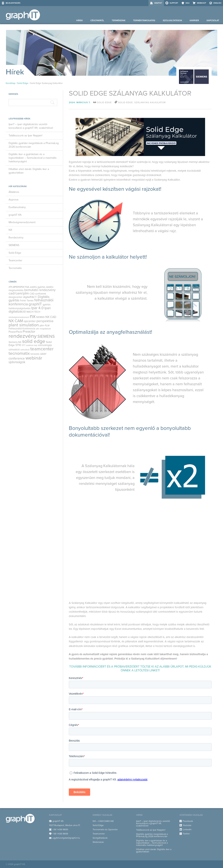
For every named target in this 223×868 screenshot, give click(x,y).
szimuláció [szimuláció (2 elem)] (25, 350)
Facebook (188, 821)
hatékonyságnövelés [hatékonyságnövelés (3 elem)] (20, 308)
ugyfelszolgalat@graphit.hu (66, 838)
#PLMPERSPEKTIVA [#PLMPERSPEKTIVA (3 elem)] (19, 287)
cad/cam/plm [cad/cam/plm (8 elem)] (19, 293)
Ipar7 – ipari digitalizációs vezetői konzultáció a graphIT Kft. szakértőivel (31, 126)
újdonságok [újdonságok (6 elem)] (17, 362)
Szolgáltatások (172, 20)
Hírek (79, 20)
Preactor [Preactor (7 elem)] (29, 332)
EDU (188, 3)
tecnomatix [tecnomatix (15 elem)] (19, 353)
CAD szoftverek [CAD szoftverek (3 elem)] (38, 294)
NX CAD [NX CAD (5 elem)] (51, 317)
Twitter (186, 834)
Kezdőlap (10, 83)
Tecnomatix (15, 268)
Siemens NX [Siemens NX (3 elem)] (15, 342)
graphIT (158, 3)
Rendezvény (16, 238)
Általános (14, 192)
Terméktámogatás (144, 20)
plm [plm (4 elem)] (42, 325)
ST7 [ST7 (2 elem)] (24, 345)
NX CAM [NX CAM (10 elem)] (16, 321)
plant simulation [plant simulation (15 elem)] (24, 325)
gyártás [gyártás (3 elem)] (47, 305)
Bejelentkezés (13, 3)
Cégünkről (97, 20)
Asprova (13, 200)
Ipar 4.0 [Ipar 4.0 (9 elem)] (37, 308)
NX (10, 230)
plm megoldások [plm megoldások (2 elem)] (43, 329)
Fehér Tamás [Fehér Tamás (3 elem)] (27, 301)
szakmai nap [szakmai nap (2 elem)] (32, 345)
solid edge (126, 102)
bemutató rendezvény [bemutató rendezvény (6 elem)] (40, 290)
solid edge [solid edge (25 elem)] (34, 341)
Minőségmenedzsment (22, 222)
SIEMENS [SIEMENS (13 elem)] (46, 336)
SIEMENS (14, 245)
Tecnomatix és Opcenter (105, 829)
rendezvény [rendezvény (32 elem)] (23, 336)
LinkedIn (187, 829)
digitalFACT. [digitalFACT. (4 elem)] (30, 297)
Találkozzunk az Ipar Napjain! (25, 136)
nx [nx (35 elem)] (33, 316)
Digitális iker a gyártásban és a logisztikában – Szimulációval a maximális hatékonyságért (33, 158)
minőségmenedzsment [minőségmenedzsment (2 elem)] (19, 317)
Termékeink (119, 20)
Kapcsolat (213, 20)
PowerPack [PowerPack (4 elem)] (15, 332)
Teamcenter (15, 260)
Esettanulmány (17, 207)
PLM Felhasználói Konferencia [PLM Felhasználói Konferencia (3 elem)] (29, 327)
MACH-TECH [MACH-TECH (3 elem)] (33, 312)
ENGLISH (217, 3)
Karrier (194, 20)
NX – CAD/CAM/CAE (103, 821)
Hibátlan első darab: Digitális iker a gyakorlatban (29, 171)
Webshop (201, 3)
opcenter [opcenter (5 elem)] (30, 321)
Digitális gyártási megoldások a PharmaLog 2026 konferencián (34, 145)
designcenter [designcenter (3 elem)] (15, 297)
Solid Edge (23, 83)
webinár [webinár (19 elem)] (34, 358)
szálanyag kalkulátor (150, 102)
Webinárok (98, 842)
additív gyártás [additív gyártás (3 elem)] (38, 287)
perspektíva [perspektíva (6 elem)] (45, 321)
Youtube (187, 825)
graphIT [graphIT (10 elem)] (35, 304)
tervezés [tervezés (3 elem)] (35, 354)
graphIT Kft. (15, 215)
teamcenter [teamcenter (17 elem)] (42, 349)
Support (174, 3)
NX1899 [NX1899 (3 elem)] (40, 317)
